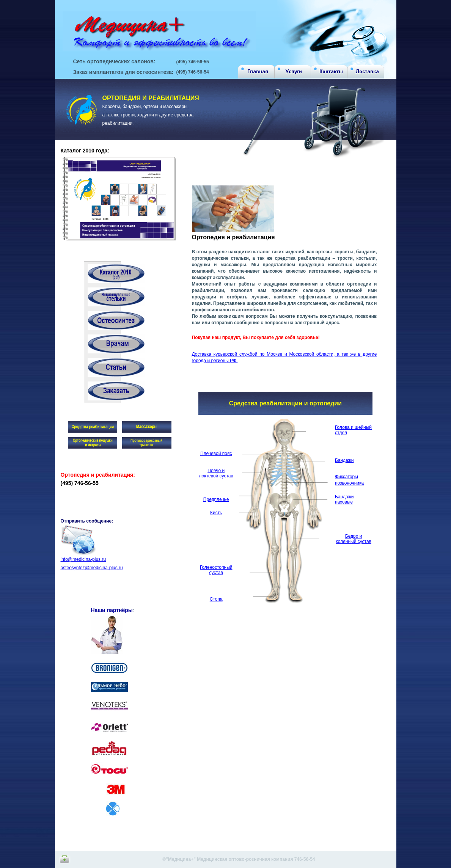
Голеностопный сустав (216, 570)
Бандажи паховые (344, 499)
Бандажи (344, 460)
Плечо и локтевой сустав (216, 473)
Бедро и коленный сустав (354, 539)
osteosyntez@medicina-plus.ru (92, 568)
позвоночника (349, 483)
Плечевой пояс (216, 454)
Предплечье (216, 499)
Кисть (216, 513)
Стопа (216, 599)
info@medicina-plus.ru (83, 559)
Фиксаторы (346, 477)
